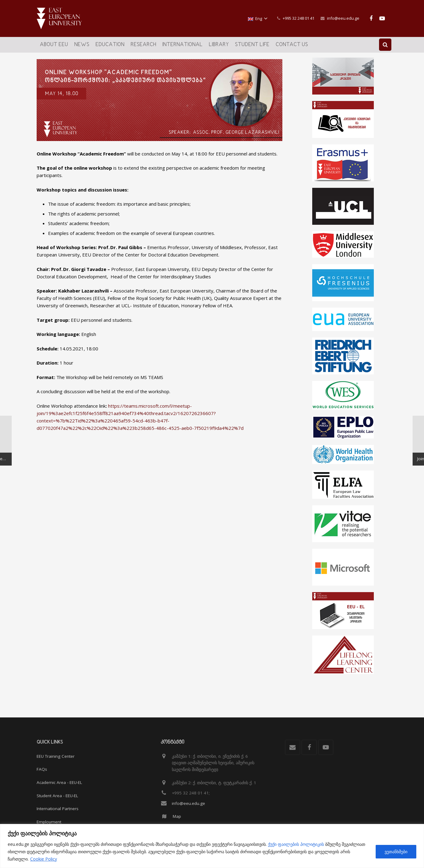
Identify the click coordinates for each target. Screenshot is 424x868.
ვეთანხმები (396, 852)
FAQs (42, 769)
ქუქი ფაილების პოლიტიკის (296, 844)
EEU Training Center (56, 756)
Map (177, 817)
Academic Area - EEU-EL (59, 782)
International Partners (58, 809)
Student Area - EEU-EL (57, 796)
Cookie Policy (44, 859)
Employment (49, 822)
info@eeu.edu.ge (343, 18)
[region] (212, 846)
